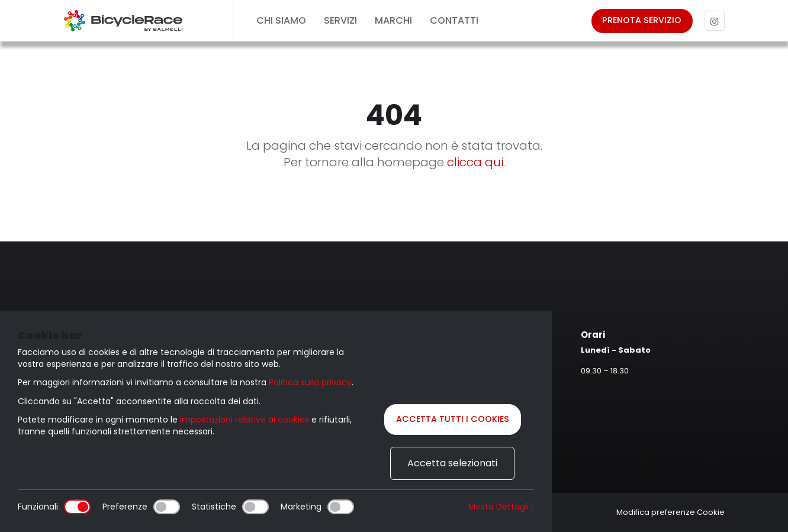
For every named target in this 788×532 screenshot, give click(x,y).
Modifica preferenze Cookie (670, 512)
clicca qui (475, 162)
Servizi (340, 20)
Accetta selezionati (452, 463)
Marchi (393, 20)
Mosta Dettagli (501, 507)
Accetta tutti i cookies (453, 419)
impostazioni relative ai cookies (245, 418)
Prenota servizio (640, 20)
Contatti (454, 20)
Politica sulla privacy (310, 381)
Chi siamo (281, 20)
